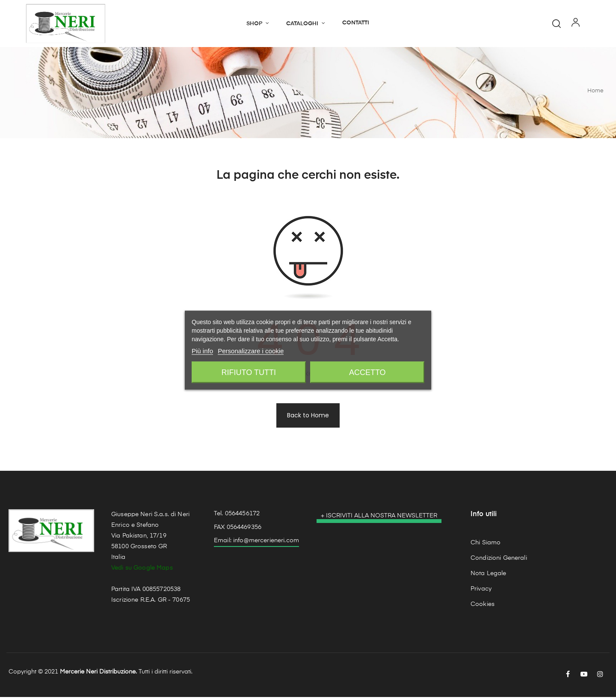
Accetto (367, 372)
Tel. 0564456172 (237, 517)
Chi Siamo (486, 545)
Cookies (483, 607)
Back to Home (308, 418)
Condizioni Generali (499, 561)
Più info (202, 350)
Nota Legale (489, 576)
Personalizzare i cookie (251, 350)
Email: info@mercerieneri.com (256, 543)
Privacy (481, 591)
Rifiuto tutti (249, 372)
